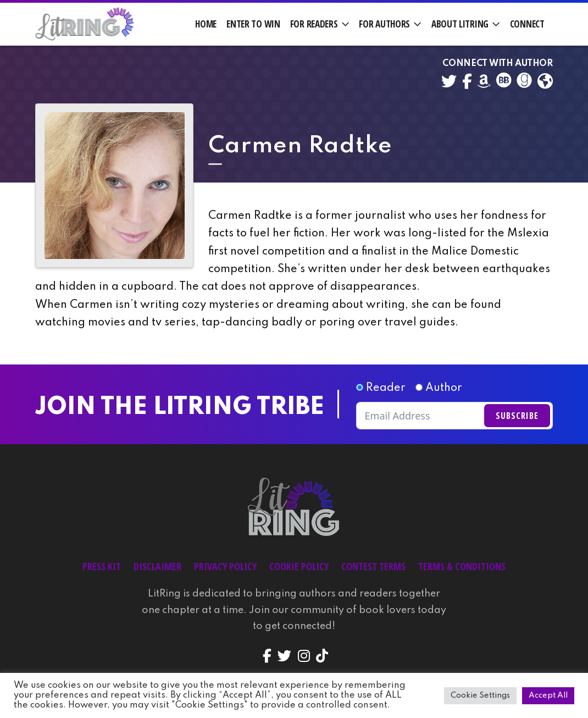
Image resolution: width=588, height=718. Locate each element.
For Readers (314, 24)
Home (206, 24)
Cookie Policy (299, 566)
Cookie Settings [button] (480, 695)
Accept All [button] (548, 695)
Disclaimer (157, 566)
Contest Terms (373, 566)
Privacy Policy (225, 566)
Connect (527, 24)
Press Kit (102, 566)
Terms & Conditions (462, 566)
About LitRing (460, 24)
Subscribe (517, 416)
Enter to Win (253, 24)
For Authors (384, 24)
